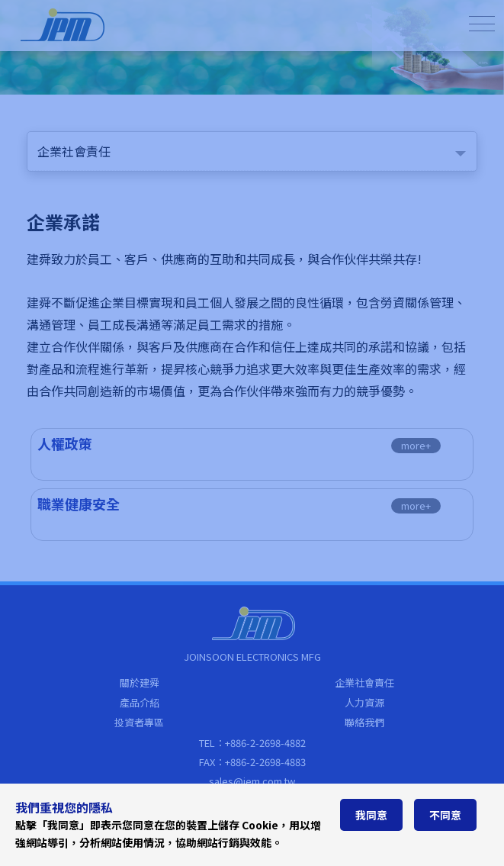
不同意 (445, 815)
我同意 (371, 815)
